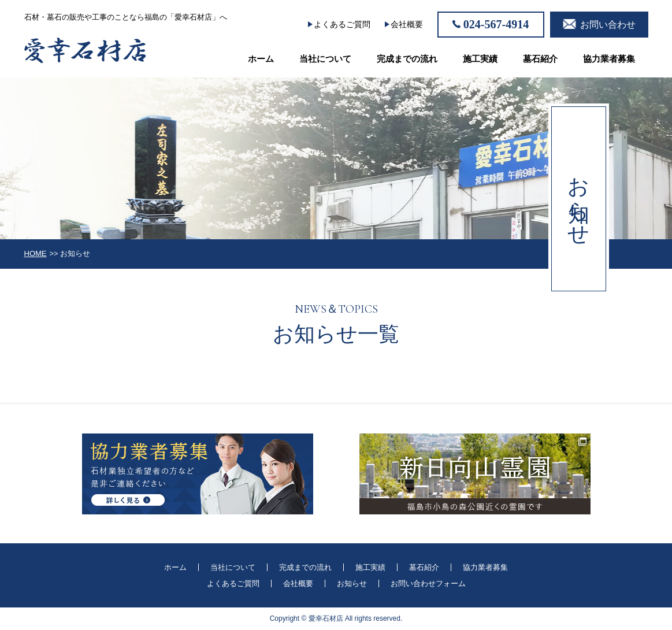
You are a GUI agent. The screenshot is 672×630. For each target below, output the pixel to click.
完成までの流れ (407, 59)
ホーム (261, 59)
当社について (325, 59)
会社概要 (407, 24)
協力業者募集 (609, 59)
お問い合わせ (608, 25)
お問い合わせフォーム (428, 583)
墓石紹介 (540, 59)
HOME (36, 253)
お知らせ (352, 583)
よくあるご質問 (342, 24)
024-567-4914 (496, 24)
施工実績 (480, 59)
